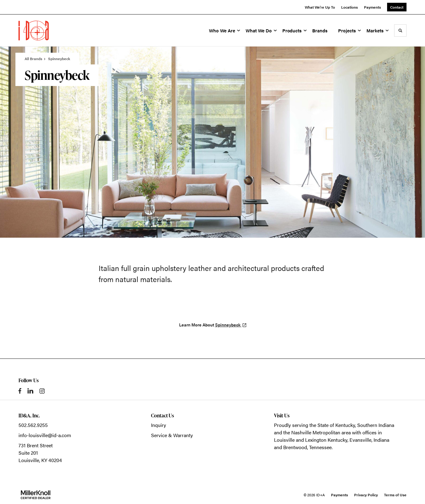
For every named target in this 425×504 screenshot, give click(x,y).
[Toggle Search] (400, 31)
